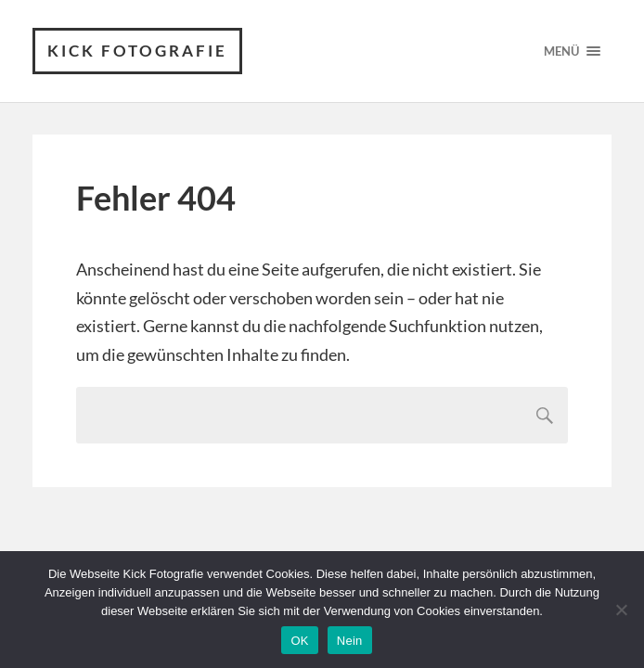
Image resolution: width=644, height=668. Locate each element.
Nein (350, 641)
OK (299, 641)
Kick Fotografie (137, 51)
